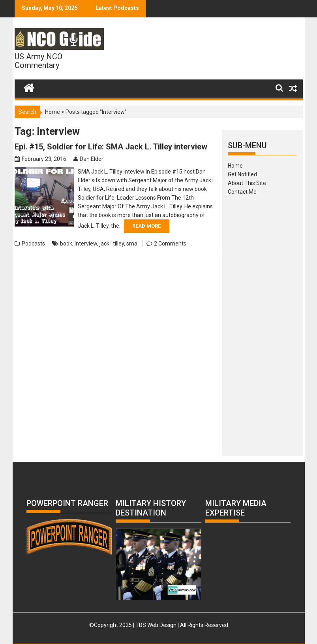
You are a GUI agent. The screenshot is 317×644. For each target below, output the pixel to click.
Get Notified (242, 174)
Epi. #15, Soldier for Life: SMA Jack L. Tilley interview (111, 147)
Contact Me (242, 192)
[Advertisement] (262, 323)
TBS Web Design (156, 625)
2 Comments (170, 244)
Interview (86, 244)
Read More (146, 226)
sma (132, 244)
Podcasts (33, 244)
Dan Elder (92, 159)
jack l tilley (112, 244)
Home (53, 112)
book (66, 244)
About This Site (247, 183)
